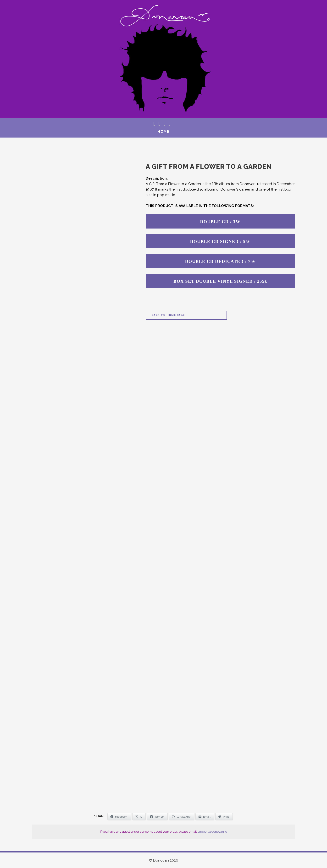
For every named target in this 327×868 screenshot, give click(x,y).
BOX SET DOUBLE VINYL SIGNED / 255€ (220, 281)
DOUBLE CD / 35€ (220, 222)
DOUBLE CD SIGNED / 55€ (220, 242)
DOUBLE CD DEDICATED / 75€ (220, 261)
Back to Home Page (168, 315)
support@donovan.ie (212, 832)
